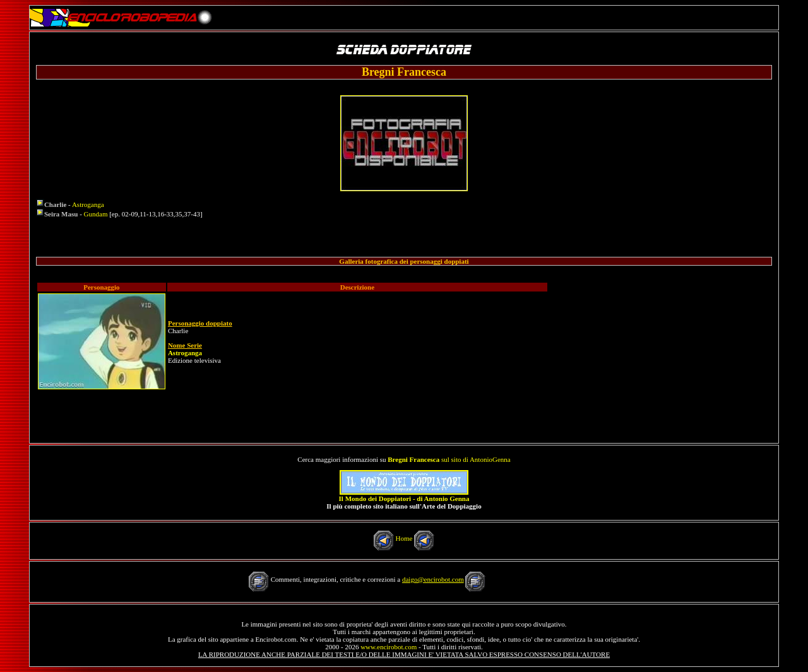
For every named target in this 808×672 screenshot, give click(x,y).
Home (404, 538)
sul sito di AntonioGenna (449, 459)
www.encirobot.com (389, 647)
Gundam (96, 214)
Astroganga (88, 204)
